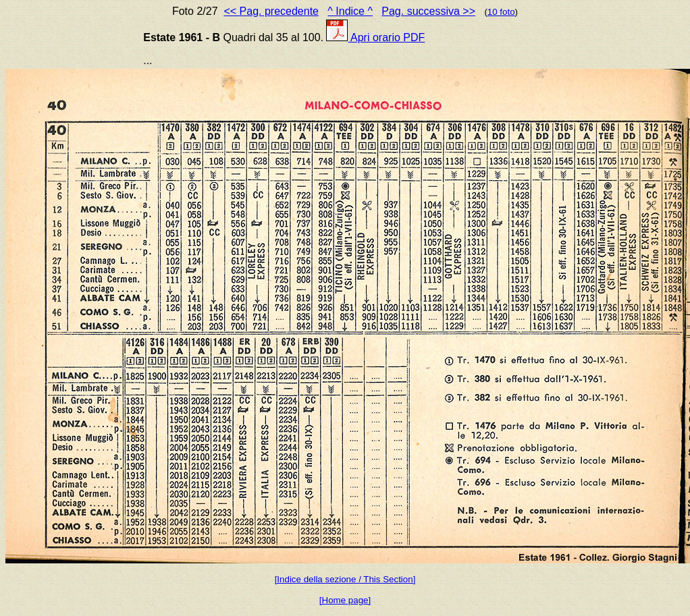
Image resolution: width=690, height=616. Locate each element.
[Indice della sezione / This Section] (345, 579)
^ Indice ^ (350, 11)
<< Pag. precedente (271, 11)
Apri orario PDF (375, 37)
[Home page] (345, 600)
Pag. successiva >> (428, 11)
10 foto (501, 12)
